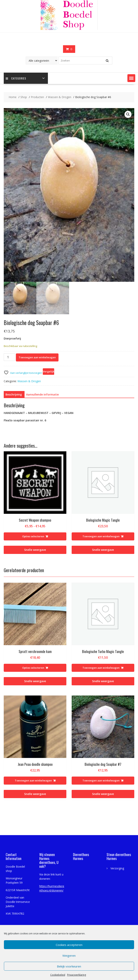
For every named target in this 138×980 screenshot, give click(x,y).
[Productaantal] (9, 357)
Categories (16, 78)
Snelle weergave (35, 550)
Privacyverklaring (77, 975)
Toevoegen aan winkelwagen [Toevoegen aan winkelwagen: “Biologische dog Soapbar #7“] (101, 780)
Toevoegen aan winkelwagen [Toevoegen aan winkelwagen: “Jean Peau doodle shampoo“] (33, 780)
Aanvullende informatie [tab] (42, 394)
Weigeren (69, 956)
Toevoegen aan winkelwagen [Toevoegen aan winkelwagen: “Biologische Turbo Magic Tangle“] (101, 668)
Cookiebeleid (58, 975)
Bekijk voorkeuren (69, 966)
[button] (131, 78)
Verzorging (117, 868)
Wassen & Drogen (29, 381)
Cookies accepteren (69, 945)
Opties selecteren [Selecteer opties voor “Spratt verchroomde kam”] (33, 668)
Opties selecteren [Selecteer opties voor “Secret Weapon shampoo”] (33, 536)
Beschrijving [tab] (14, 394)
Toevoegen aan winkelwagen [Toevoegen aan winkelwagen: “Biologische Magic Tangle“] (101, 536)
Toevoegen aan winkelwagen (37, 357)
